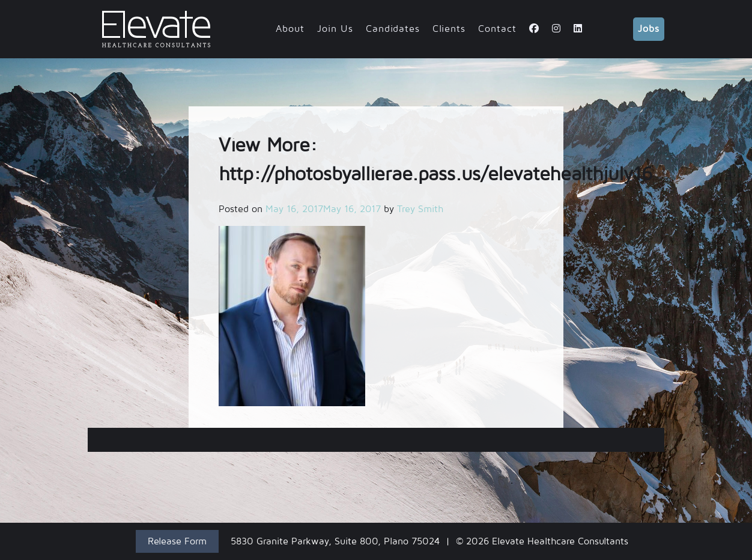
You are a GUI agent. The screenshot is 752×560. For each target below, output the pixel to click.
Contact (497, 29)
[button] (292, 316)
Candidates (393, 29)
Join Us (335, 29)
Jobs (649, 29)
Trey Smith (420, 209)
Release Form (177, 541)
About (290, 29)
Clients (449, 29)
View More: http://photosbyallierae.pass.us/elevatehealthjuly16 (376, 440)
